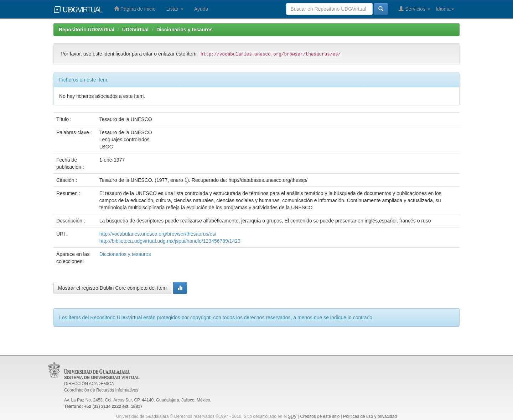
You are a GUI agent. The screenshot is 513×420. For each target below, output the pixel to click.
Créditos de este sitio (320, 416)
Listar (175, 9)
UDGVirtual (135, 30)
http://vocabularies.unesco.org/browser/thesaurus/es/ (158, 234)
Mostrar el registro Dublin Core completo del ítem (112, 288)
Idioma (445, 9)
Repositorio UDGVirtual (87, 30)
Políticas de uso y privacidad (370, 416)
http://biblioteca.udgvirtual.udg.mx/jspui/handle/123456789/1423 (170, 241)
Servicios (414, 9)
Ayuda (201, 9)
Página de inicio (135, 9)
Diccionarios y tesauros (185, 30)
